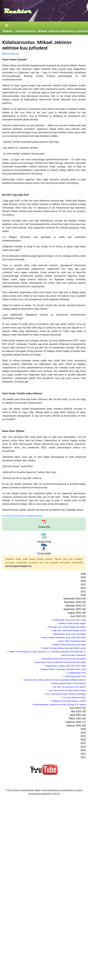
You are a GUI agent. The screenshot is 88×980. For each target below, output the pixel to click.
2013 (83, 750)
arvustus (7, 516)
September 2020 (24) (75, 609)
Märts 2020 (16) (77, 719)
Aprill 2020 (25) (78, 715)
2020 (83, 595)
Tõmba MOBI (44, 554)
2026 (83, 574)
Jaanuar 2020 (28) (76, 726)
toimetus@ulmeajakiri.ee (18, 566)
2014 (83, 747)
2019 (83, 729)
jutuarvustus (19, 516)
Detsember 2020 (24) (75, 599)
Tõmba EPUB (44, 542)
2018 (83, 733)
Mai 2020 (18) (78, 711)
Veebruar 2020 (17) (76, 722)
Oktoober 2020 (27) (76, 606)
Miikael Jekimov (11, 54)
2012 (83, 754)
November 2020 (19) (75, 602)
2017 (83, 736)
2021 (83, 592)
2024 (83, 581)
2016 (83, 740)
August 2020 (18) (77, 613)
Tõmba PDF (44, 527)
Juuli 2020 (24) (78, 616)
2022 (83, 588)
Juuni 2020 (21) (78, 708)
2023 (83, 584)
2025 (83, 577)
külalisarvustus (34, 516)
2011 (83, 757)
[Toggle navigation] (6, 26)
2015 (83, 743)
